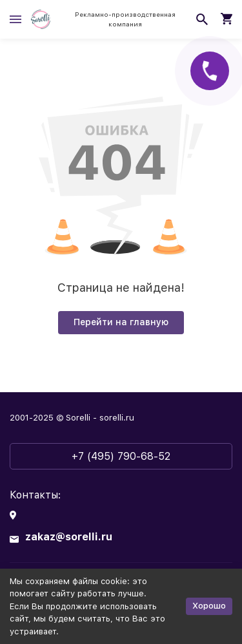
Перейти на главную (121, 322)
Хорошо (209, 606)
